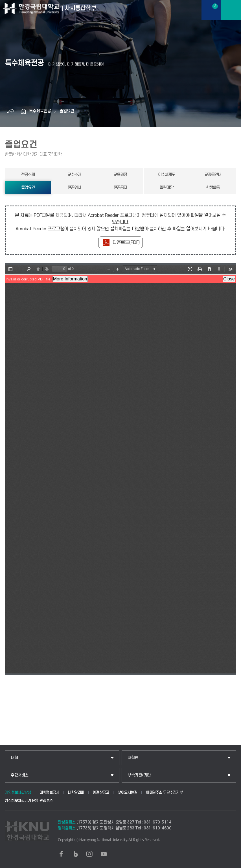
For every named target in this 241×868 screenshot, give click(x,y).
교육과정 (120, 175)
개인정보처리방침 (18, 792)
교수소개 (74, 175)
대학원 (133, 758)
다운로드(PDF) (126, 242)
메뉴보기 (231, 10)
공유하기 (11, 111)
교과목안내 (213, 175)
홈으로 (23, 111)
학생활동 (213, 188)
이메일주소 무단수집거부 (164, 792)
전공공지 (120, 188)
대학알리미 (76, 792)
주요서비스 (20, 775)
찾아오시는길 (127, 792)
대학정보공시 (49, 792)
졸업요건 (67, 111)
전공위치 (74, 188)
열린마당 (166, 188)
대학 (14, 758)
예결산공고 (101, 792)
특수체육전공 (40, 111)
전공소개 (28, 175)
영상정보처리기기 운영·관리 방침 (29, 801)
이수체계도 (166, 175)
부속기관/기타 (139, 775)
